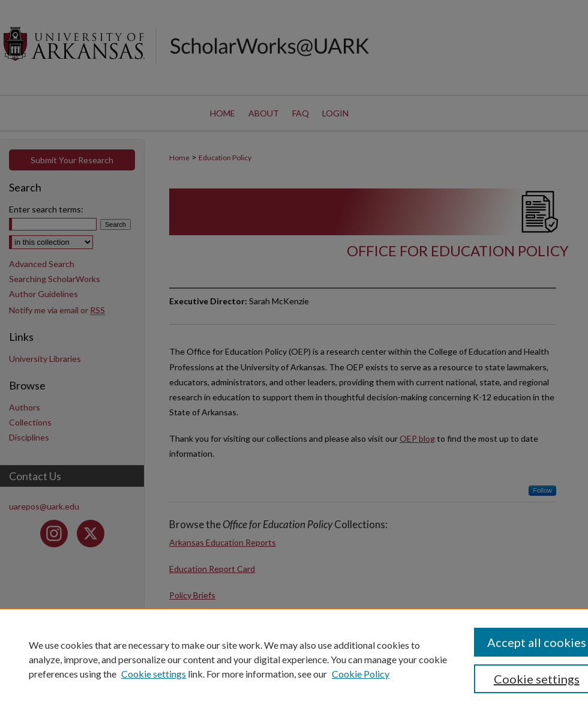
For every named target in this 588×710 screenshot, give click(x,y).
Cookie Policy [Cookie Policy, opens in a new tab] (361, 674)
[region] (294, 659)
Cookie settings (154, 674)
